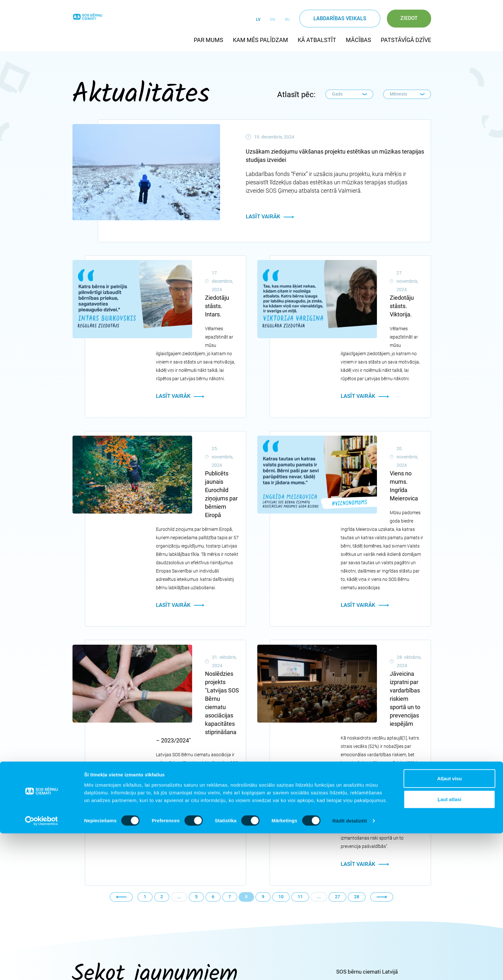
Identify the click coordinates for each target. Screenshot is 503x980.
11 (300, 728)
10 (281, 728)
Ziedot (409, 18)
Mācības (358, 40)
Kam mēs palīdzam (260, 40)
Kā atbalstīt (317, 40)
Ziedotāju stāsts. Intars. (186, 271)
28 (357, 728)
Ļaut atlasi (449, 946)
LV (258, 20)
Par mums (209, 40)
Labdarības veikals (340, 18)
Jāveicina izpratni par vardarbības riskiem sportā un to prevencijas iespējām (382, 555)
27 (337, 728)
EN (273, 20)
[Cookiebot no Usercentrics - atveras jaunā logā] (42, 967)
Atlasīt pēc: (296, 95)
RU (287, 20)
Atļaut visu (450, 925)
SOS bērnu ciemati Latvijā (367, 803)
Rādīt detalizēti (350, 967)
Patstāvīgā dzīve (406, 40)
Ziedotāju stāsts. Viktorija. (374, 271)
